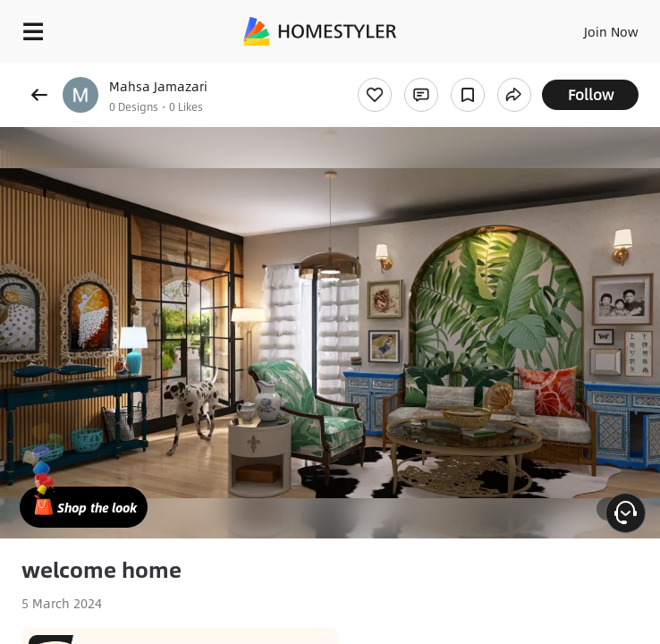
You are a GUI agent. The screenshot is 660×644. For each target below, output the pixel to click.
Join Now (611, 31)
